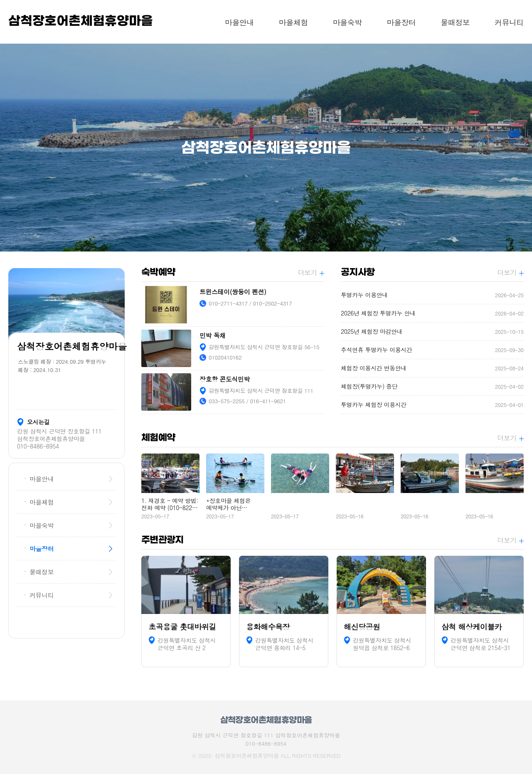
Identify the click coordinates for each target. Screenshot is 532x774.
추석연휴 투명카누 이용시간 (432, 350)
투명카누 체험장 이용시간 (432, 405)
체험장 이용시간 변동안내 (432, 368)
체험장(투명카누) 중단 (432, 386)
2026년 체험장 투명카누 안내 (432, 313)
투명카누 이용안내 (432, 295)
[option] (266, 148)
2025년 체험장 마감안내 (432, 332)
